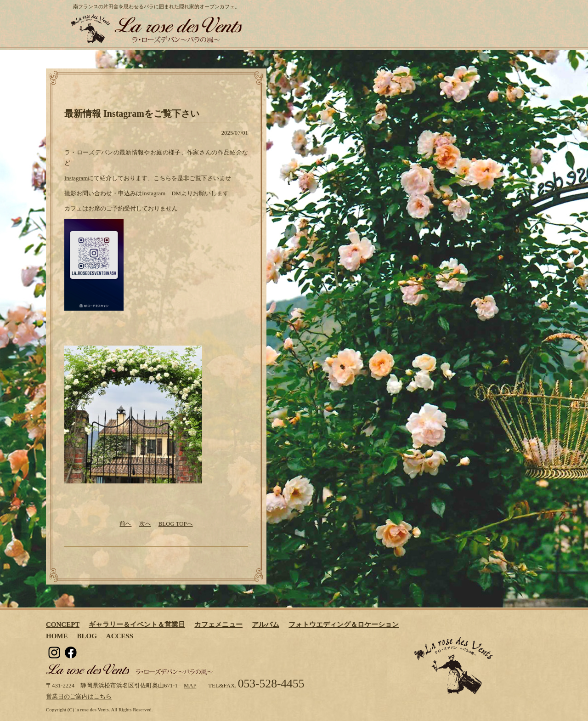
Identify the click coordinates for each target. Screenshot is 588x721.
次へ (145, 524)
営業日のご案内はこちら (79, 697)
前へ (125, 524)
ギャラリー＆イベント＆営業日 (137, 624)
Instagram (76, 178)
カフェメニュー (218, 624)
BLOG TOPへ (176, 524)
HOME (57, 636)
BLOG (87, 636)
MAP (190, 686)
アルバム (266, 624)
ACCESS (120, 636)
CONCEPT (63, 624)
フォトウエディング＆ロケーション (344, 624)
